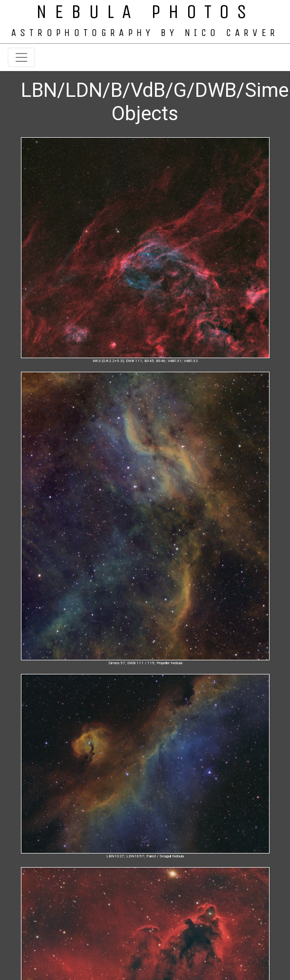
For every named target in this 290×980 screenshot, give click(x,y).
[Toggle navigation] (21, 57)
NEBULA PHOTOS (145, 12)
